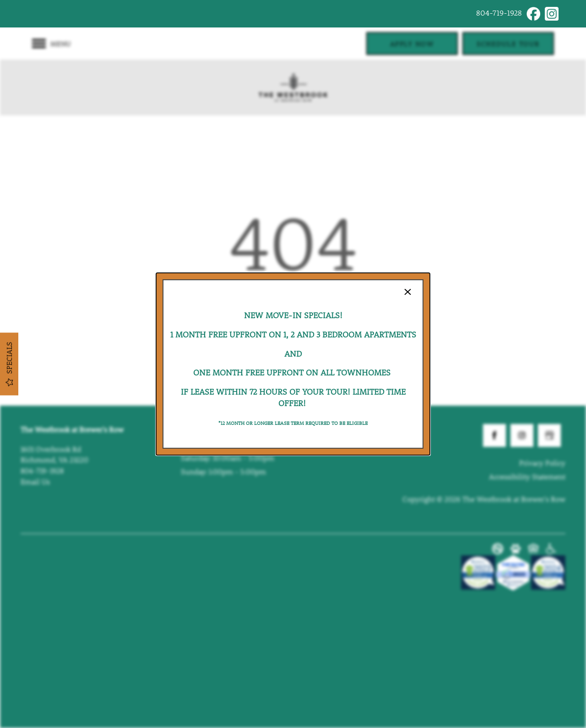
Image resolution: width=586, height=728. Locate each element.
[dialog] (293, 364)
